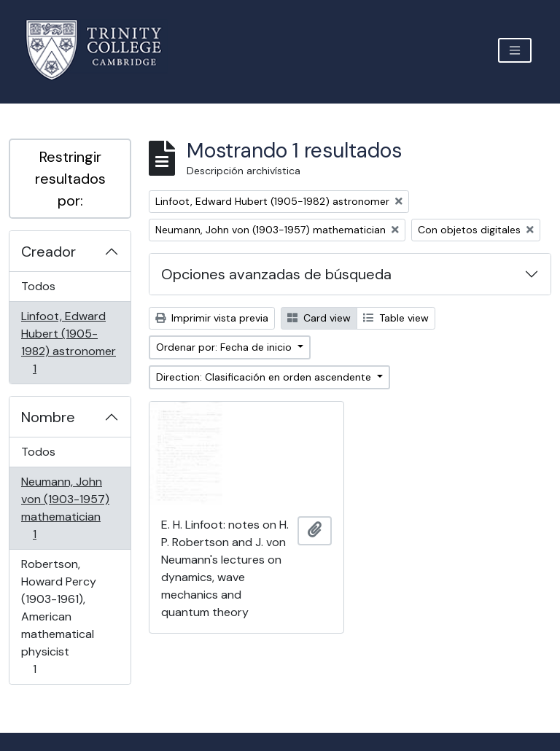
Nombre (48, 417)
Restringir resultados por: (70, 179)
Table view (396, 318)
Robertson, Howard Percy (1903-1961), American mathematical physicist (58, 616)
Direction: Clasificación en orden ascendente (265, 377)
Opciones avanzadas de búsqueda (276, 274)
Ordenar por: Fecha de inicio (225, 347)
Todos (38, 286)
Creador (48, 252)
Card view (319, 318)
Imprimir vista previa (212, 318)
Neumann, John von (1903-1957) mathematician (65, 508)
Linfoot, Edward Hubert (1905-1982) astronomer (68, 342)
